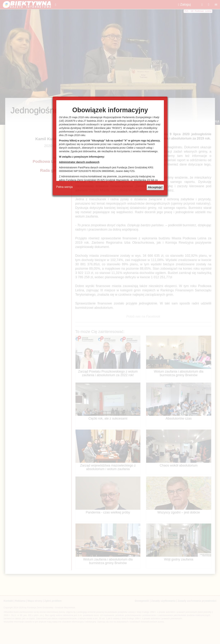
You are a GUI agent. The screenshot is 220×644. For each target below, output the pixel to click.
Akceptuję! (155, 187)
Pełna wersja (65, 187)
